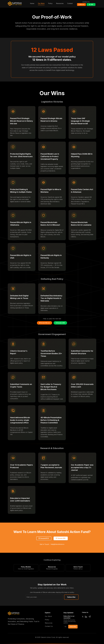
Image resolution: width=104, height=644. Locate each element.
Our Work (41, 3)
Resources (60, 3)
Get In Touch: (52, 544)
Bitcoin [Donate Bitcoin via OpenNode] (81, 5)
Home (32, 3)
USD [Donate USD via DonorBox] (91, 5)
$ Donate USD (60, 323)
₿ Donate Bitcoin (44, 323)
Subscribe (71, 597)
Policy (50, 3)
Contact (70, 3)
